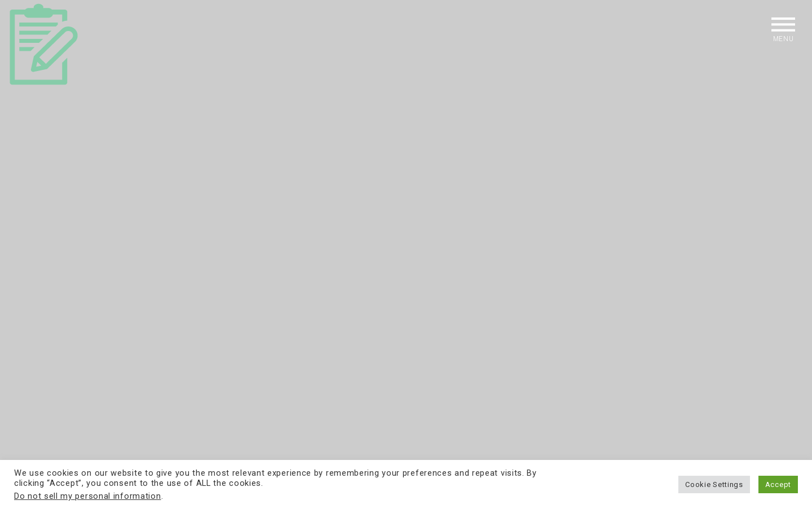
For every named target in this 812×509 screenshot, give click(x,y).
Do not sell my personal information (88, 496)
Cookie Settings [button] (714, 484)
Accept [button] (778, 484)
